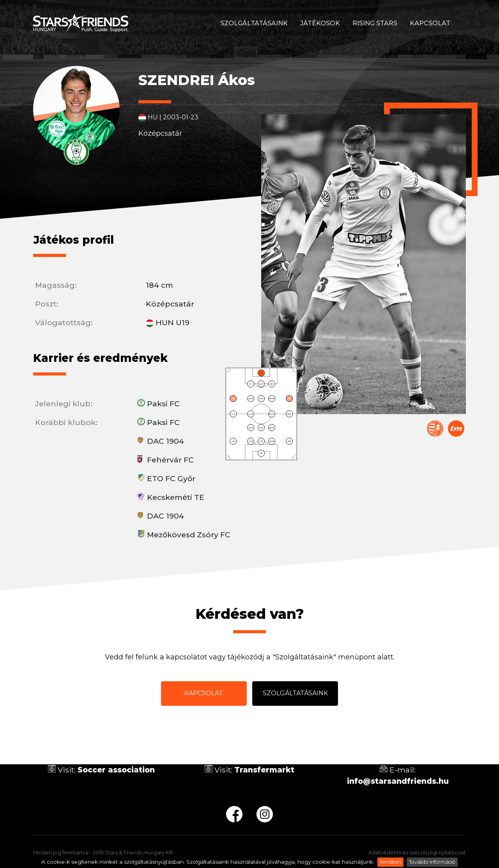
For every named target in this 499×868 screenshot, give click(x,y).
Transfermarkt (456, 429)
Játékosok (320, 23)
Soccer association (116, 770)
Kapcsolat (430, 23)
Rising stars (375, 23)
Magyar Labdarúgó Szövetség (435, 429)
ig (265, 814)
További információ (432, 862)
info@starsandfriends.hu (398, 781)
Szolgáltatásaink (254, 23)
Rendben (390, 862)
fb (234, 814)
